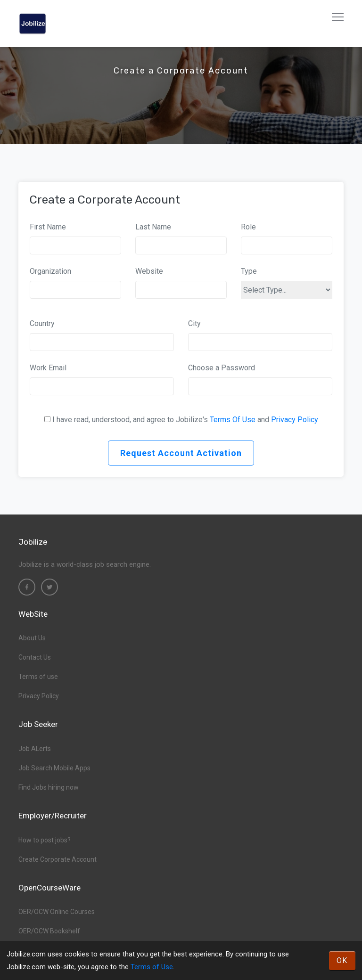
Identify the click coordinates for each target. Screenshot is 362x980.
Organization (50, 271)
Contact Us (35, 657)
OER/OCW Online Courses (57, 912)
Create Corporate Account (58, 859)
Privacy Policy (295, 420)
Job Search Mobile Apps (54, 768)
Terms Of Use (233, 420)
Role (248, 227)
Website (149, 271)
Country (42, 323)
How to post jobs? (45, 840)
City (194, 323)
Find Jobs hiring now (49, 787)
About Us (32, 638)
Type (249, 271)
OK (342, 960)
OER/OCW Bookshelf (49, 931)
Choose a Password (222, 368)
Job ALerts (35, 749)
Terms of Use (152, 967)
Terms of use (38, 677)
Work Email (48, 368)
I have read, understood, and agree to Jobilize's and (185, 420)
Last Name (153, 227)
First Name (48, 227)
